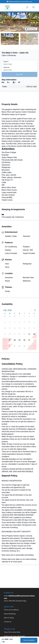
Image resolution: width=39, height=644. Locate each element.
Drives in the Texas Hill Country (15, 636)
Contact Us (8, 622)
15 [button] (19, 328)
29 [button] (10, 316)
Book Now (20, 74)
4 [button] (34, 316)
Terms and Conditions (11, 610)
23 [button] (24, 334)
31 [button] (29, 340)
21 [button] (15, 334)
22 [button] (19, 334)
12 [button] (5, 328)
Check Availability (29, 640)
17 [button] (29, 328)
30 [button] (15, 316)
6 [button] (10, 322)
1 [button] (19, 316)
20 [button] (10, 334)
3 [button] (29, 316)
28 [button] (5, 316)
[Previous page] (31, 310)
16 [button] (24, 328)
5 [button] (5, 322)
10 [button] (29, 322)
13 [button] (10, 328)
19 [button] (5, 334)
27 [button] (10, 340)
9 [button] (24, 322)
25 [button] (34, 334)
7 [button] (15, 322)
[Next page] (35, 310)
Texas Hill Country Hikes (12, 632)
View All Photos (31, 29)
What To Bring (9, 618)
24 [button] (29, 334)
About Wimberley (10, 614)
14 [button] (15, 328)
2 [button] (24, 316)
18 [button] (34, 328)
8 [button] (19, 322)
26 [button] (5, 340)
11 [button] (34, 322)
